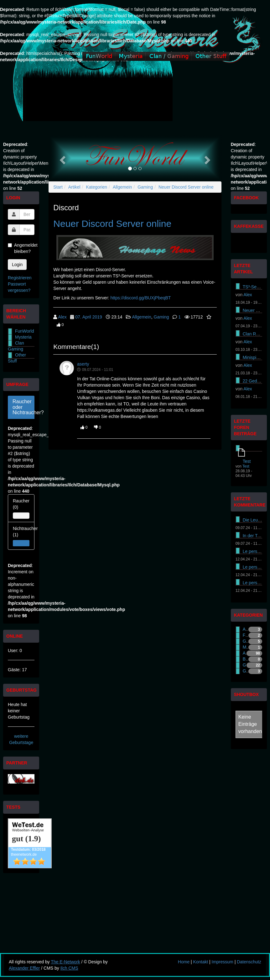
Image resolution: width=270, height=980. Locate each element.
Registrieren (20, 278)
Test (247, 461)
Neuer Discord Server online (186, 187)
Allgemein (122, 187)
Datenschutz (249, 962)
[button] (62, 158)
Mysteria (23, 337)
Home (184, 962)
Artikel (74, 187)
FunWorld (24, 331)
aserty (83, 364)
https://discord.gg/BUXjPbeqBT (140, 298)
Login (17, 265)
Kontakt (201, 962)
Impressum (223, 962)
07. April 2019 (89, 317)
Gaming (145, 187)
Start (58, 187)
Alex (62, 317)
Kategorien (96, 187)
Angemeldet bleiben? (21, 248)
